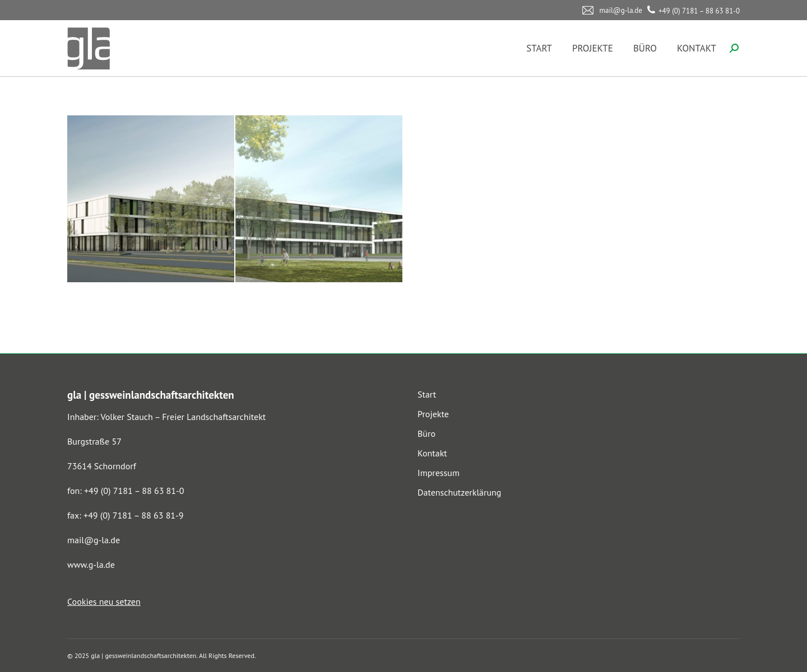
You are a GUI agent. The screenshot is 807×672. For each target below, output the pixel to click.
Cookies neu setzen (104, 601)
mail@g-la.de (94, 540)
